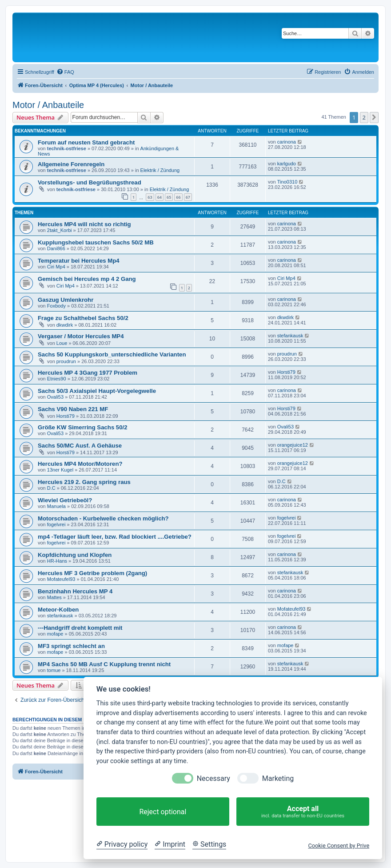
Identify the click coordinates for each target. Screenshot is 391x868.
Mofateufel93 (61, 579)
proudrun (66, 361)
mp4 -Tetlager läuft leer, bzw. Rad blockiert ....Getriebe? (115, 537)
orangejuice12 (293, 445)
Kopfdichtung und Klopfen (75, 555)
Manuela (56, 506)
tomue (54, 670)
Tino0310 (287, 182)
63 (150, 197)
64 (160, 197)
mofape (55, 634)
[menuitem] (65, 72)
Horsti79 (286, 372)
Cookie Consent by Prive (339, 846)
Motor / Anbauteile (48, 105)
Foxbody (56, 306)
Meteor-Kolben (58, 610)
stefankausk (290, 336)
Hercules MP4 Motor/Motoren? (80, 464)
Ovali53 (55, 397)
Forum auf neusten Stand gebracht (86, 142)
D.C (51, 488)
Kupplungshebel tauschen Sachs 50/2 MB (96, 242)
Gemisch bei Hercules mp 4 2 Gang (87, 279)
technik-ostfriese (67, 148)
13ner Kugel (60, 470)
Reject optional (163, 812)
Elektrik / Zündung (160, 170)
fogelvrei (56, 524)
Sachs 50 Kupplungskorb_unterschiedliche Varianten (112, 354)
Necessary (213, 778)
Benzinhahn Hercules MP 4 (75, 591)
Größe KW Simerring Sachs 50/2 (83, 427)
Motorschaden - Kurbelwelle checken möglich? (103, 518)
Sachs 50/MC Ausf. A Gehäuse (80, 446)
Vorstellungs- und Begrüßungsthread (90, 182)
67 (188, 197)
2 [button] (364, 117)
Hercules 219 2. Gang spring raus (84, 482)
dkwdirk (65, 325)
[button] (374, 117)
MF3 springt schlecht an (71, 646)
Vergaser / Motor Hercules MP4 (81, 336)
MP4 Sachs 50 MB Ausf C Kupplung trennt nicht (104, 664)
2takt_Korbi (60, 230)
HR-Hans (57, 561)
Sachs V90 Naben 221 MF (73, 409)
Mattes (54, 597)
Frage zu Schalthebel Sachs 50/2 (83, 318)
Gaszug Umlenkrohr (66, 300)
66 (178, 197)
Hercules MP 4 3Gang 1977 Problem (88, 373)
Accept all (303, 812)
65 (169, 197)
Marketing (278, 778)
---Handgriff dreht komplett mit (80, 628)
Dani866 (56, 248)
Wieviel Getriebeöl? (65, 500)
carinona (287, 142)
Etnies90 (57, 379)
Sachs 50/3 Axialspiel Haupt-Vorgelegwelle (97, 391)
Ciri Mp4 (56, 267)
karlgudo (287, 164)
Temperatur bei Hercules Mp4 (79, 261)
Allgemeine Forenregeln (71, 164)
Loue (62, 343)
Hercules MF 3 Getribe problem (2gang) (92, 573)
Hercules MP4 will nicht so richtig (84, 224)
